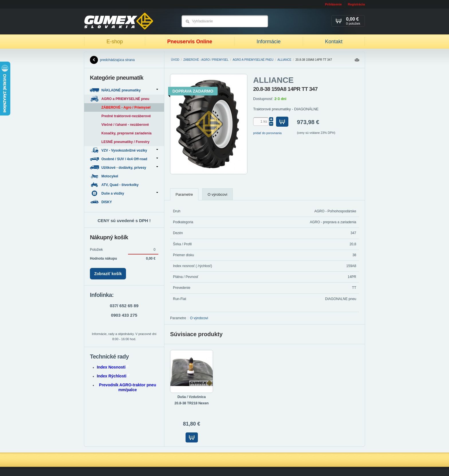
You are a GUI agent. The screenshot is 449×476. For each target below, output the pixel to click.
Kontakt (334, 42)
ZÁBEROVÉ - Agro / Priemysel (206, 60)
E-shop (115, 42)
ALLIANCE (284, 60)
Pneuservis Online (190, 42)
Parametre (184, 194)
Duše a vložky (124, 193)
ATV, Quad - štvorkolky (115, 185)
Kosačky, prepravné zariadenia (126, 133)
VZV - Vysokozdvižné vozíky (124, 150)
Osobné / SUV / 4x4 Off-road (124, 159)
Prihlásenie (333, 4)
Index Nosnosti (113, 367)
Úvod (175, 60)
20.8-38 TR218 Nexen (191, 403)
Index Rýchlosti (113, 376)
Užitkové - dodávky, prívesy (124, 168)
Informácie (269, 42)
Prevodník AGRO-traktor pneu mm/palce (128, 387)
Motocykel (105, 176)
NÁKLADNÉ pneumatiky (124, 90)
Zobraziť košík (108, 274)
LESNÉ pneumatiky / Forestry (125, 142)
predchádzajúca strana (112, 60)
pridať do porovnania (267, 133)
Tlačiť (357, 61)
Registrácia (356, 4)
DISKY (101, 202)
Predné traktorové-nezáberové (126, 116)
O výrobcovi (217, 194)
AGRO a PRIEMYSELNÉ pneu (253, 60)
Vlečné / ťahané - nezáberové (125, 125)
